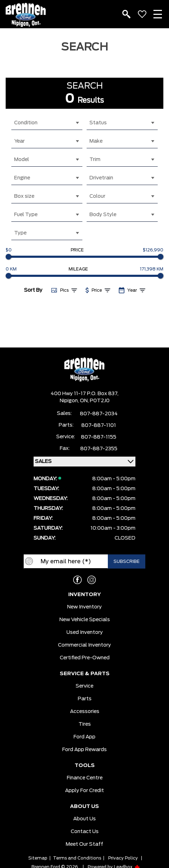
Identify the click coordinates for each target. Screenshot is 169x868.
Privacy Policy (123, 858)
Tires (85, 724)
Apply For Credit (84, 791)
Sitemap (38, 858)
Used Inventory (85, 632)
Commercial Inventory (84, 645)
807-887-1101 (99, 426)
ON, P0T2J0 (95, 401)
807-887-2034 (99, 414)
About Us (84, 819)
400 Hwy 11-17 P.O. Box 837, (84, 394)
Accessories (85, 712)
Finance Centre (85, 778)
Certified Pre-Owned (85, 658)
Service (84, 686)
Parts (85, 699)
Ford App (84, 737)
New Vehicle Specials (85, 620)
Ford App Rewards (84, 750)
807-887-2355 (99, 449)
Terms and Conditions (77, 858)
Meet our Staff (84, 844)
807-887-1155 (99, 437)
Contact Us (85, 832)
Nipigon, (70, 401)
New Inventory (84, 607)
